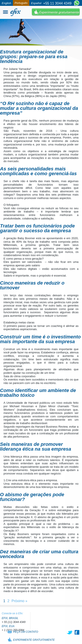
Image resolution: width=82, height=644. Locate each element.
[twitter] (70, 632)
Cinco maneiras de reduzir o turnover (32, 285)
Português (21, 3)
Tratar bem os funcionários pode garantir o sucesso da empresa (37, 228)
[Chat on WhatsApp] (77, 3)
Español (36, 3)
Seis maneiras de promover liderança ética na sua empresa (36, 447)
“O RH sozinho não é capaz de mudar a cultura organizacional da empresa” (39, 108)
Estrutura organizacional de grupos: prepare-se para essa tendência (34, 57)
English (6, 3)
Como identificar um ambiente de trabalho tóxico (38, 393)
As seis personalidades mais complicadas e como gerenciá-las (38, 171)
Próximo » (19, 601)
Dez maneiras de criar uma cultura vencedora (39, 554)
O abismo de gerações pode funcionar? (32, 497)
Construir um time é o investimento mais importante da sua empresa (40, 339)
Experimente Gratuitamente (56, 12)
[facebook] (77, 632)
